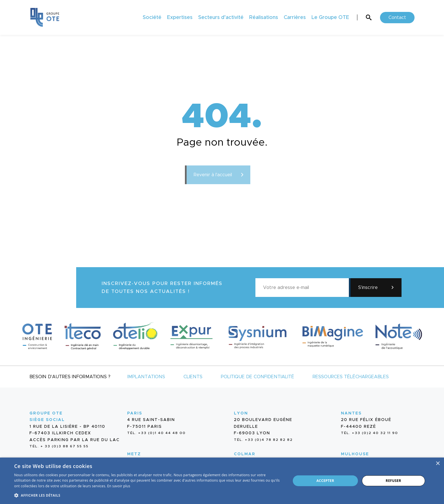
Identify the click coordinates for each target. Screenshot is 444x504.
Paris (135, 413)
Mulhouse (355, 454)
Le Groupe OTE (330, 18)
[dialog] (222, 481)
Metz (134, 454)
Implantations (146, 377)
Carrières (295, 18)
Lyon (241, 413)
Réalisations (264, 18)
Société (152, 18)
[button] (148, 495)
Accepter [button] (325, 481)
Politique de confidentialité (258, 377)
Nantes (351, 413)
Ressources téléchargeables (351, 377)
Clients (193, 377)
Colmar (245, 454)
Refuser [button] (393, 481)
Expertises (180, 18)
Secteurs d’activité (221, 18)
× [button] (438, 464)
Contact (397, 18)
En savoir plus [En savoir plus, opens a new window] (119, 486)
